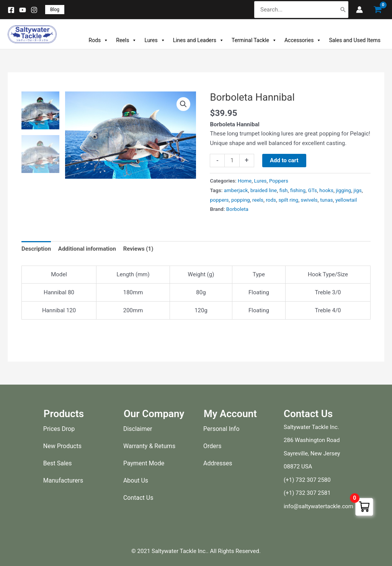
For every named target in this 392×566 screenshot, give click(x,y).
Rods (99, 40)
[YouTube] (23, 10)
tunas (327, 200)
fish (284, 190)
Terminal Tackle (254, 40)
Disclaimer (138, 429)
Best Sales (58, 463)
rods (271, 200)
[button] (55, 10)
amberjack (236, 190)
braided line (264, 190)
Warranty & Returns (149, 446)
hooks (327, 190)
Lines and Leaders (198, 40)
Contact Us (138, 498)
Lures (155, 40)
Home (245, 181)
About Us (136, 480)
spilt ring (289, 200)
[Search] (343, 10)
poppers (219, 200)
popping (241, 200)
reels (258, 200)
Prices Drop (59, 429)
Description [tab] (36, 249)
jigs (358, 190)
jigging (344, 190)
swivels (309, 200)
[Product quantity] (232, 161)
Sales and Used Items (355, 40)
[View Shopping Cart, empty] (377, 10)
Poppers (279, 181)
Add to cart (284, 160)
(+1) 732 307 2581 (307, 493)
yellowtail (346, 200)
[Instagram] (34, 10)
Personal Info (221, 429)
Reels (126, 40)
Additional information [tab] (87, 249)
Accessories (303, 40)
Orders (212, 446)
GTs (313, 190)
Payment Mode (144, 463)
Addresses (218, 463)
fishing (298, 190)
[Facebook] (11, 10)
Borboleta (237, 209)
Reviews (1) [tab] (138, 249)
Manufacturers (63, 480)
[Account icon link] (359, 10)
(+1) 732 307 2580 (307, 480)
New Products (62, 446)
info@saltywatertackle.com (318, 506)
